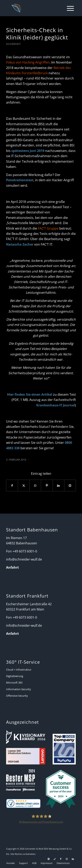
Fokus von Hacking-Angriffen (28, 62)
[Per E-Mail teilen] (70, 485)
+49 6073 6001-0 (25, 551)
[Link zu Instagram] (67, 859)
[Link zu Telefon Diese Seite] (55, 859)
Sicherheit (13, 44)
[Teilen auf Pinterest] (47, 485)
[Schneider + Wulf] (34, 8)
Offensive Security (17, 696)
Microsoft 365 (14, 683)
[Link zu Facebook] (61, 859)
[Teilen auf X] (24, 485)
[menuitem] (68, 8)
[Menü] (68, 8)
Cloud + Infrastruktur (19, 670)
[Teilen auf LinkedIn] (59, 485)
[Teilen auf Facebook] (12, 485)
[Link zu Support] (49, 859)
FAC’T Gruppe (48, 228)
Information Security (19, 689)
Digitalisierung (15, 676)
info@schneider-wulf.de (24, 559)
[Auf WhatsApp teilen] (35, 485)
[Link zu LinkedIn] (73, 859)
